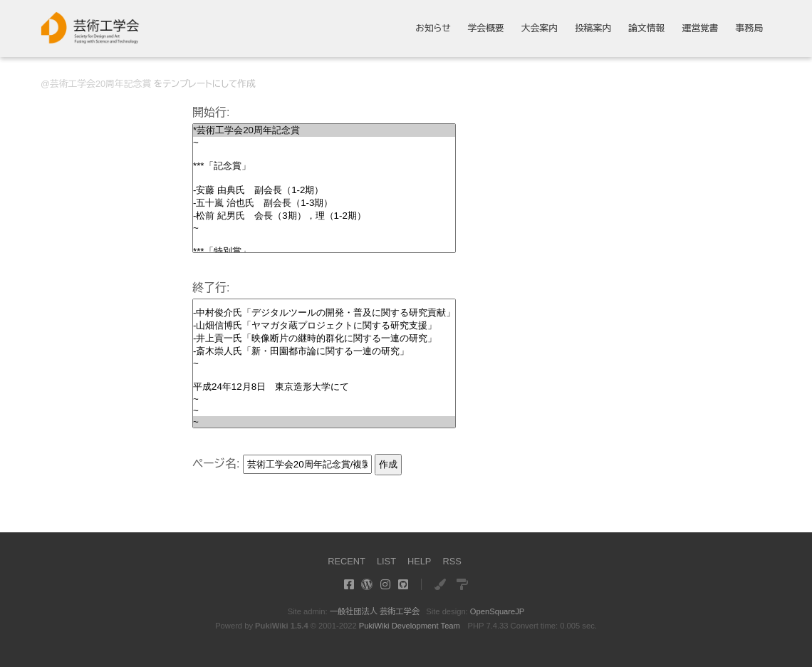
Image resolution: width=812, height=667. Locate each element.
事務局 (749, 29)
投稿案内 (593, 29)
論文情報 (646, 29)
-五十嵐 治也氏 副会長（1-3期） (324, 203)
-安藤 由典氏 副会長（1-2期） (324, 190)
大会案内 (540, 29)
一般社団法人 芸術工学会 (375, 611)
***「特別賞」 (324, 252)
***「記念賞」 (324, 166)
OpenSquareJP (498, 611)
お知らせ (433, 29)
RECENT (347, 561)
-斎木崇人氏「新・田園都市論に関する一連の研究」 (324, 351)
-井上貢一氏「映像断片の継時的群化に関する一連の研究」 (324, 338)
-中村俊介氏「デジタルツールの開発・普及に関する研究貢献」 (324, 313)
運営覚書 (700, 29)
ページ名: (216, 464)
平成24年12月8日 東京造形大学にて (324, 387)
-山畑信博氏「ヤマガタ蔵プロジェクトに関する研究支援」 (324, 326)
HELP (419, 561)
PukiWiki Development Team (410, 626)
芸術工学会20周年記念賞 (100, 84)
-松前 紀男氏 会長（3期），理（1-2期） (324, 216)
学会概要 (486, 29)
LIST (386, 561)
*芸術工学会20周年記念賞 (324, 130)
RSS (452, 561)
